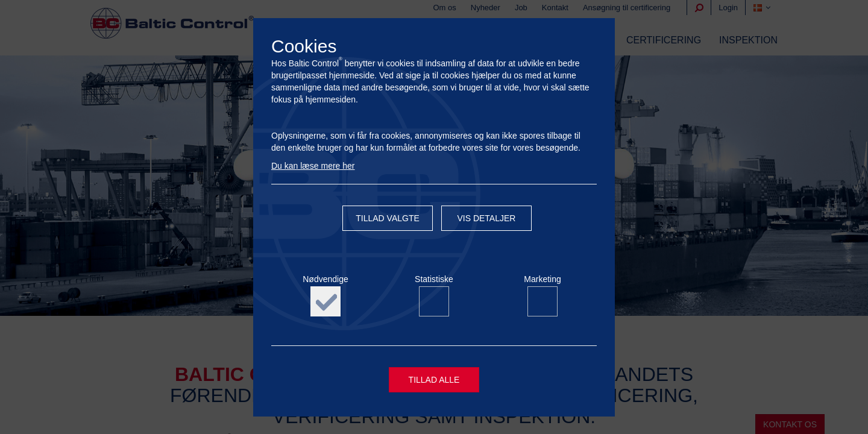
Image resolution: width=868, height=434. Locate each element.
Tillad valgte (388, 218)
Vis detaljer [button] (486, 218)
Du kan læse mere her (313, 166)
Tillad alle (434, 380)
